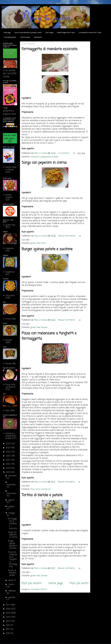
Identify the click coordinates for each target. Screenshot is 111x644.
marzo (11, 584)
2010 (8, 633)
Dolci (7, 411)
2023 (9, 452)
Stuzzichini (10, 296)
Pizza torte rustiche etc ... (41, 489)
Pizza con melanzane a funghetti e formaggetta (12, 559)
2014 (8, 617)
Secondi (44, 327)
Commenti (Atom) (39, 589)
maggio (12, 513)
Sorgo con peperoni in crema (44, 163)
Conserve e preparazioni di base (44, 157)
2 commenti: (64, 153)
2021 (8, 460)
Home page (7, 33)
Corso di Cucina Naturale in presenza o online (28, 33)
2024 (9, 448)
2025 (9, 444)
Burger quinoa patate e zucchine (47, 249)
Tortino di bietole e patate (42, 495)
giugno (11, 506)
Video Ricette (38, 37)
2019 (8, 468)
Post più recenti (32, 583)
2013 (8, 621)
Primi (43, 243)
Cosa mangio (49, 33)
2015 (8, 613)
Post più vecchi (79, 583)
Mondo (8, 364)
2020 (9, 464)
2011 (8, 629)
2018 (8, 472)
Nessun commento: (67, 236)
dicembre (12, 476)
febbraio (12, 591)
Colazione (9, 248)
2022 (9, 456)
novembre (11, 485)
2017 (8, 605)
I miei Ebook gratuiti (10, 37)
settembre (11, 494)
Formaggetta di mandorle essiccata (49, 49)
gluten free (35, 243)
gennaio (12, 597)
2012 (8, 625)
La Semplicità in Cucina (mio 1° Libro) (90, 33)
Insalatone (10, 272)
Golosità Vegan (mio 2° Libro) (66, 33)
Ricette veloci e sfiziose (11, 168)
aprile (11, 580)
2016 (8, 609)
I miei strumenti (25, 37)
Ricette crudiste (9, 196)
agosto (11, 500)
